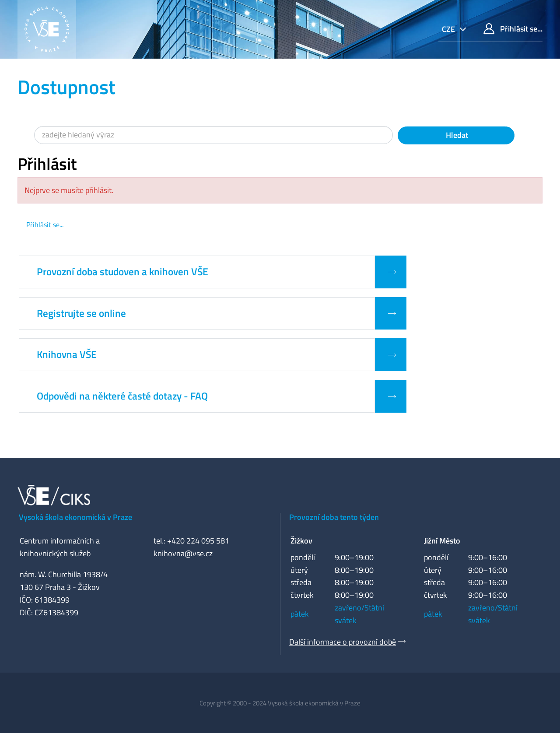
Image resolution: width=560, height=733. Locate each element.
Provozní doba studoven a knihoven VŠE (122, 272)
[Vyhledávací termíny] (213, 135)
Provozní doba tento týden (334, 517)
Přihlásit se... (513, 29)
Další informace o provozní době (343, 642)
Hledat (456, 135)
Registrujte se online (81, 313)
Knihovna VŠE (67, 354)
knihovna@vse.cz (183, 553)
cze (449, 29)
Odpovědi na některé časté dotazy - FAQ (122, 396)
